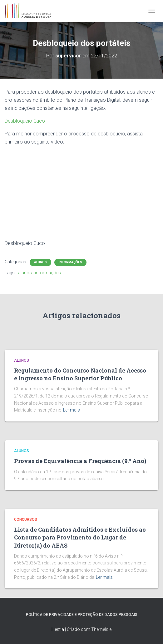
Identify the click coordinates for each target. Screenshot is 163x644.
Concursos (26, 520)
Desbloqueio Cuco (25, 121)
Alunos (40, 262)
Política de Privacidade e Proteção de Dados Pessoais (82, 615)
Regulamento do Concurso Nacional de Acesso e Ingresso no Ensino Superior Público (80, 374)
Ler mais (72, 410)
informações (48, 273)
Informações (70, 262)
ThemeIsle (101, 629)
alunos (25, 273)
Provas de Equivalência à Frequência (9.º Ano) (80, 461)
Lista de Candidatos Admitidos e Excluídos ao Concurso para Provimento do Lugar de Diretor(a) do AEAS (80, 537)
